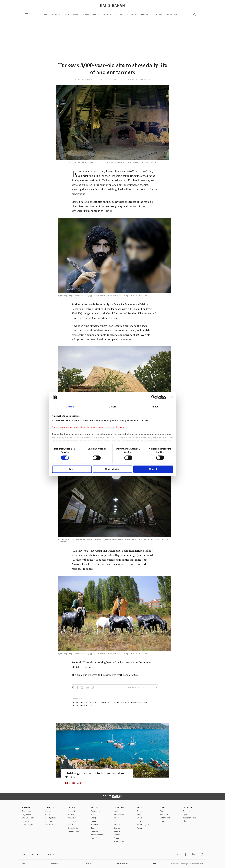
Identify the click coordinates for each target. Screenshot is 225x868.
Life (46, 14)
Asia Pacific (72, 821)
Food (96, 14)
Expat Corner (173, 14)
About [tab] (155, 407)
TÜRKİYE (50, 808)
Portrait (140, 821)
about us (88, 864)
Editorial (186, 821)
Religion (132, 14)
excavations (106, 703)
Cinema (140, 811)
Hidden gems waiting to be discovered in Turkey (96, 775)
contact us (123, 864)
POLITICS (27, 808)
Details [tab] (112, 407)
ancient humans (121, 703)
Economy (95, 814)
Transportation (97, 835)
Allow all (153, 469)
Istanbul (48, 811)
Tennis (162, 821)
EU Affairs (26, 821)
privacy (55, 864)
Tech (93, 828)
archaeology (92, 703)
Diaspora (49, 825)
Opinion (187, 808)
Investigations (51, 818)
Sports (164, 808)
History (145, 14)
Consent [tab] (70, 407)
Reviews (140, 828)
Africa (70, 825)
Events (139, 818)
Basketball (164, 814)
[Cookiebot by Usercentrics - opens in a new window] (153, 397)
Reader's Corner (189, 818)
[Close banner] (172, 397)
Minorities (49, 821)
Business (96, 808)
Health (56, 14)
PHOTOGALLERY (76, 783)
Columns (186, 811)
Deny (72, 469)
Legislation (26, 814)
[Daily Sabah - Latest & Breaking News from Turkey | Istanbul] (112, 5)
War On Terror (28, 818)
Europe (71, 814)
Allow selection (112, 469)
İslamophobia (74, 831)
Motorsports (165, 818)
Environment (71, 14)
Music (139, 814)
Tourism (94, 825)
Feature (158, 14)
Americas (72, 818)
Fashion (107, 14)
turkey (133, 703)
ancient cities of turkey (82, 706)
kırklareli (143, 703)
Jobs (24, 864)
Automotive (96, 811)
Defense (94, 831)
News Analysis (28, 825)
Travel (86, 14)
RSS (155, 864)
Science (120, 14)
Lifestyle (119, 808)
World (72, 808)
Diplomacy (26, 811)
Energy (94, 818)
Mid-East (71, 811)
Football (163, 811)
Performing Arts (143, 825)
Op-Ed (185, 814)
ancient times (77, 703)
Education (49, 814)
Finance (94, 821)
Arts (140, 808)
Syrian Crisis (73, 828)
